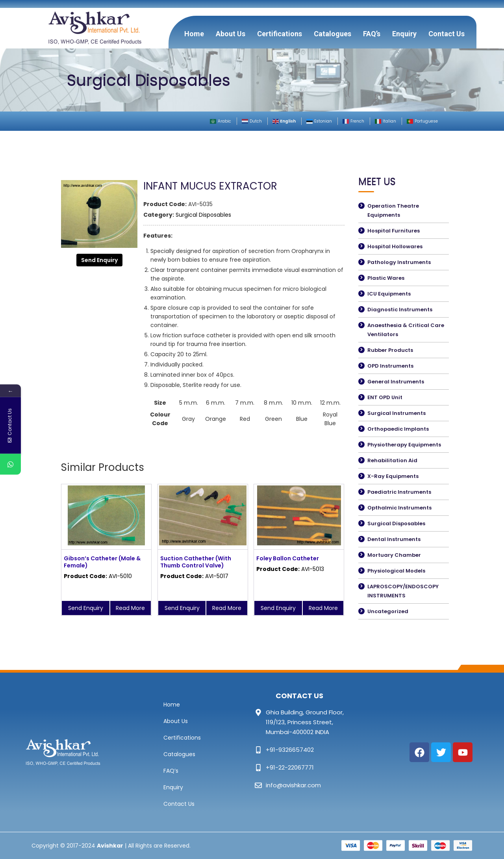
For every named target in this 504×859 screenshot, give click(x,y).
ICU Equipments (389, 294)
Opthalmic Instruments (399, 508)
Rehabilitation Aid (392, 460)
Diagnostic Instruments (400, 310)
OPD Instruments (390, 366)
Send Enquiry (99, 260)
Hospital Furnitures (394, 231)
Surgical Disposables (203, 215)
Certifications (280, 34)
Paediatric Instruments (399, 492)
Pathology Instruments (399, 262)
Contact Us (447, 34)
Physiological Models (396, 571)
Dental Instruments (394, 539)
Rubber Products (390, 350)
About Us (231, 34)
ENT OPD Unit (385, 397)
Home (194, 34)
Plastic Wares (386, 278)
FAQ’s (372, 34)
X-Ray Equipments (393, 476)
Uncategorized (388, 611)
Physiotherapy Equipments (404, 445)
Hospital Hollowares (395, 246)
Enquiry (404, 34)
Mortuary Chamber (394, 555)
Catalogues (333, 34)
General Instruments (396, 382)
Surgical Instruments (397, 413)
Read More (130, 608)
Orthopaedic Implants (398, 429)
